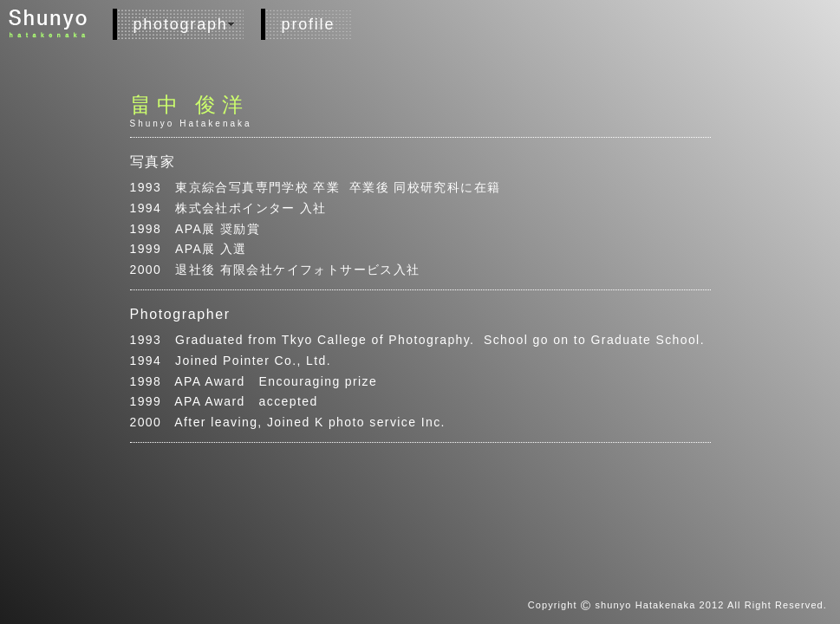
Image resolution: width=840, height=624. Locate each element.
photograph (181, 24)
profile (309, 24)
